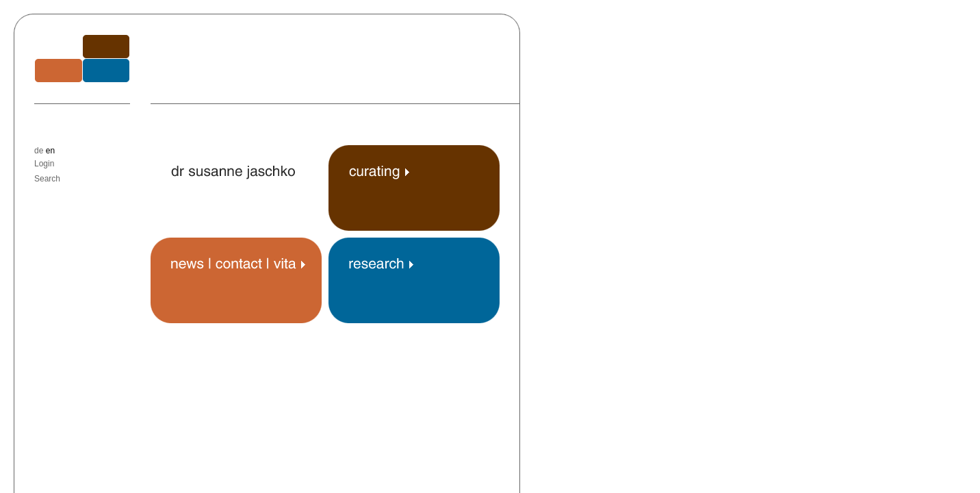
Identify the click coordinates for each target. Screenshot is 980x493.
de (39, 151)
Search (47, 179)
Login (44, 164)
